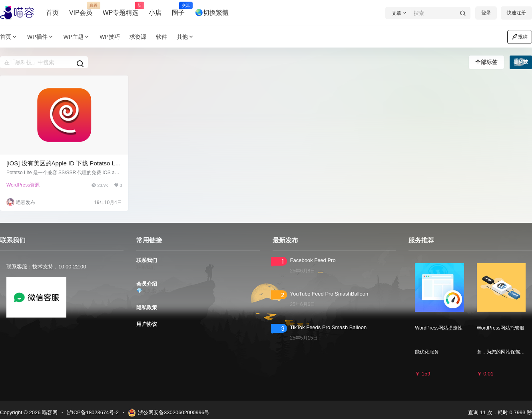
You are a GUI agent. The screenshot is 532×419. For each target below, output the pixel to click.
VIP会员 (81, 9)
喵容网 (49, 412)
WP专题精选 (121, 9)
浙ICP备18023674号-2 (93, 412)
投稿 (520, 37)
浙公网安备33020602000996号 (169, 413)
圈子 (178, 9)
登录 (486, 13)
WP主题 (77, 37)
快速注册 (516, 13)
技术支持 (43, 267)
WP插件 (41, 37)
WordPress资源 (23, 185)
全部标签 (486, 62)
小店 (155, 13)
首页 (52, 13)
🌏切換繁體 (212, 13)
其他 (185, 37)
